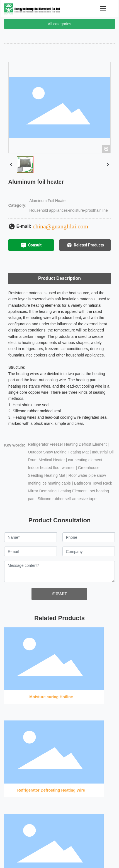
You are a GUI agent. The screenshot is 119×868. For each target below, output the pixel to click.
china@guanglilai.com (60, 226)
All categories (59, 24)
